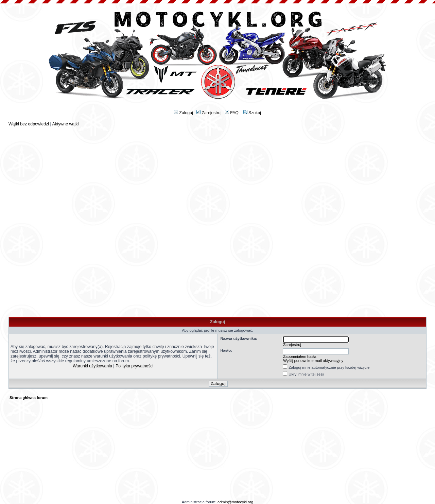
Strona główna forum (29, 398)
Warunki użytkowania (92, 366)
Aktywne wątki (65, 124)
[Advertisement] (217, 174)
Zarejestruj (209, 113)
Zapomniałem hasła (300, 357)
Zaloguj (184, 113)
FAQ (232, 113)
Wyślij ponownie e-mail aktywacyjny (313, 361)
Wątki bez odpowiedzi (29, 124)
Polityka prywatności (135, 366)
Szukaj (252, 113)
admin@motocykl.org (235, 502)
